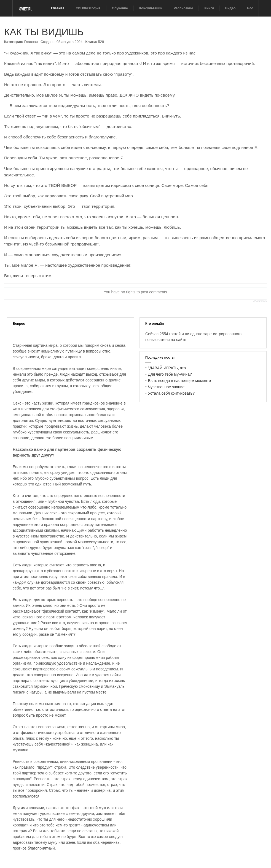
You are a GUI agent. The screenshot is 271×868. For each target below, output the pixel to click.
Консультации (151, 8)
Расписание (183, 8)
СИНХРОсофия (88, 8)
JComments (260, 301)
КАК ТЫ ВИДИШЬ (44, 32)
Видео (230, 8)
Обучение (120, 8)
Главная (58, 8)
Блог (251, 8)
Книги (209, 8)
